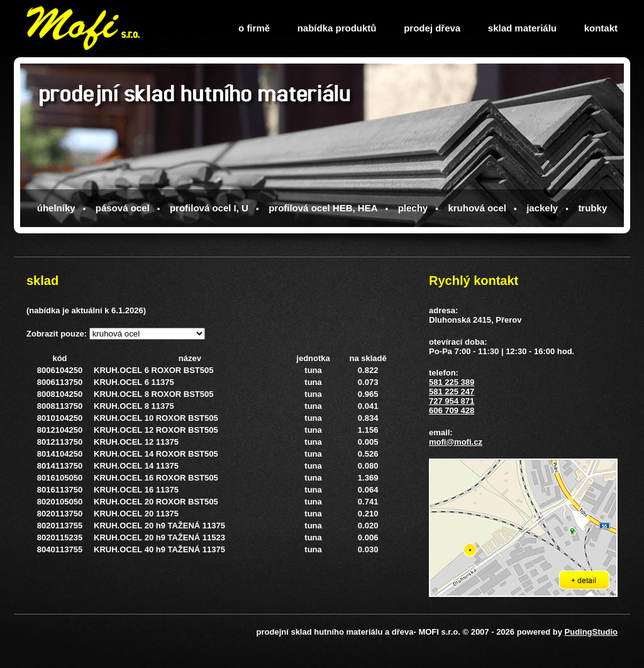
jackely (542, 208)
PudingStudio (591, 632)
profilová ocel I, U (209, 208)
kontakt (601, 28)
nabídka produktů (337, 28)
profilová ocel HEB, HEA (323, 208)
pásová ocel (123, 208)
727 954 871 (452, 401)
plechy (413, 208)
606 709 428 (452, 410)
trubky (592, 208)
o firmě (254, 28)
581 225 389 (452, 382)
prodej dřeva (432, 28)
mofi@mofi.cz (456, 442)
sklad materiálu (522, 28)
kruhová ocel (477, 208)
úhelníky (56, 208)
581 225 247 (452, 392)
